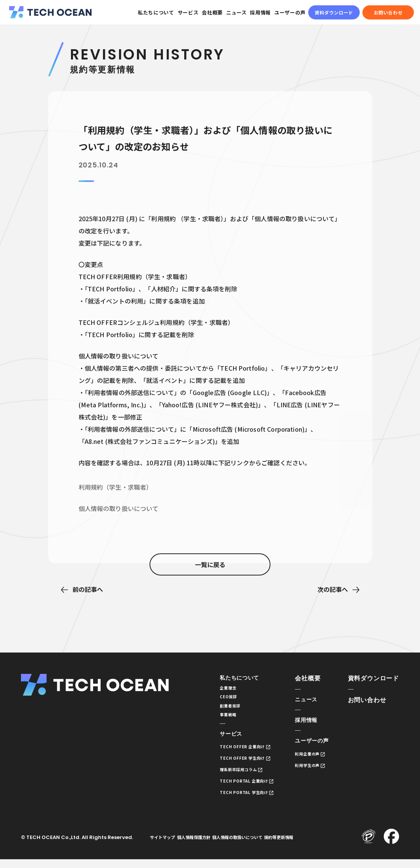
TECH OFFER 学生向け (232, 764)
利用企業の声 (305, 756)
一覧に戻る (210, 590)
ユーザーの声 (290, 12)
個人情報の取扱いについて (252, 845)
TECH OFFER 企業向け (232, 753)
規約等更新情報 (300, 845)
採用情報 (260, 12)
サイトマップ (166, 845)
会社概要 (212, 12)
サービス (188, 12)
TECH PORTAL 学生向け (234, 800)
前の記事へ (88, 589)
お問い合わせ (388, 12)
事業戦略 (215, 719)
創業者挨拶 (218, 709)
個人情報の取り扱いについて (119, 508)
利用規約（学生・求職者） (116, 487)
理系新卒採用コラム (228, 776)
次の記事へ (333, 589)
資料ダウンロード (334, 12)
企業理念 (215, 689)
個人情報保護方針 (203, 845)
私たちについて (156, 12)
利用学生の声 (305, 768)
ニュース (237, 12)
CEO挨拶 (216, 699)
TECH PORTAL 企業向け (234, 788)
